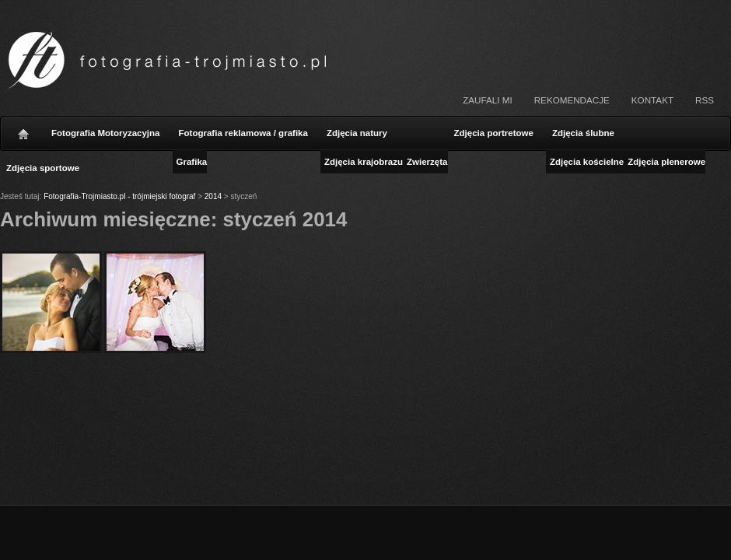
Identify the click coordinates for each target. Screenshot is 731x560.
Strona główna (23, 130)
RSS (705, 100)
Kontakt (652, 100)
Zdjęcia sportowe (43, 168)
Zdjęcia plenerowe (666, 162)
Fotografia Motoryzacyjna (106, 133)
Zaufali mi (487, 100)
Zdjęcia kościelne (587, 162)
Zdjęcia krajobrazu (364, 162)
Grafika (192, 162)
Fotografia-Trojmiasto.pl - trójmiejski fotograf (119, 196)
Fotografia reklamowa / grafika (243, 133)
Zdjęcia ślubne (583, 133)
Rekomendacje (572, 100)
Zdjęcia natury (357, 133)
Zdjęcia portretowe (494, 133)
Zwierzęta (427, 162)
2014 (213, 196)
